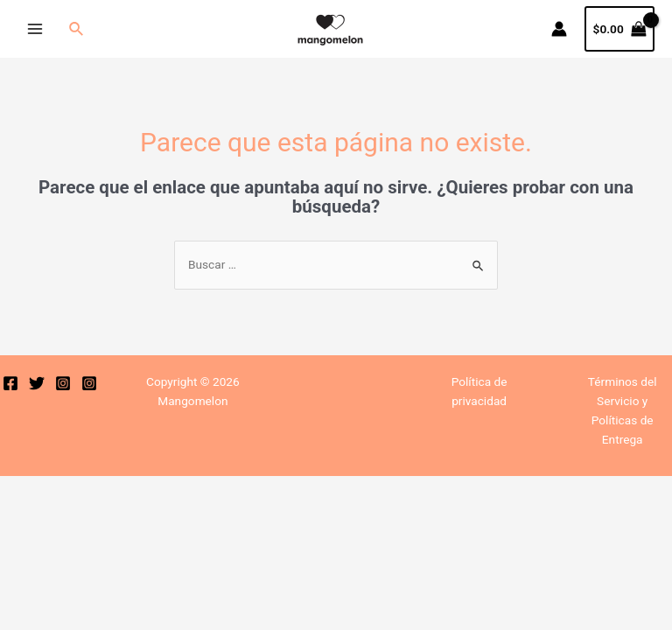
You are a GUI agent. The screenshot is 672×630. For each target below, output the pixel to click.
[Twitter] (37, 383)
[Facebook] (10, 383)
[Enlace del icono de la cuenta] (559, 29)
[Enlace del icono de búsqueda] (77, 29)
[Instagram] (63, 383)
